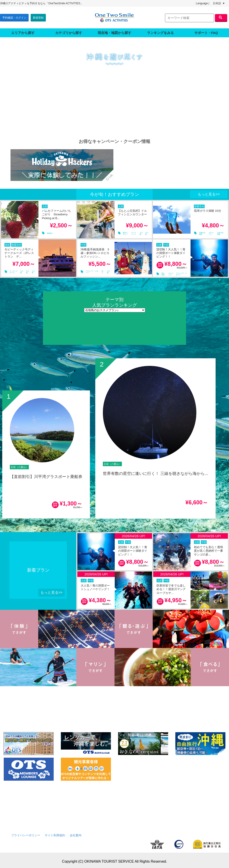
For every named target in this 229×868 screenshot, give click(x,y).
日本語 (219, 3)
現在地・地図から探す (114, 31)
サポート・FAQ (206, 31)
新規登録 (38, 17)
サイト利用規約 (55, 833)
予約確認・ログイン (14, 17)
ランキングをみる (160, 31)
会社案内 (76, 833)
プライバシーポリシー (26, 833)
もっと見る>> (209, 192)
